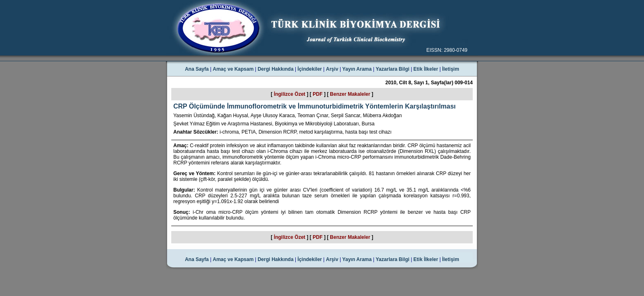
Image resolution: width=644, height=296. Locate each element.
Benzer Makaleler (350, 94)
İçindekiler (309, 69)
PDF (317, 94)
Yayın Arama (357, 69)
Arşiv (332, 69)
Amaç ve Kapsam (233, 69)
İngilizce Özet (290, 94)
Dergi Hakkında (275, 69)
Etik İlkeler (426, 69)
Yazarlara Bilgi (393, 69)
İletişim (450, 69)
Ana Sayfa (197, 69)
